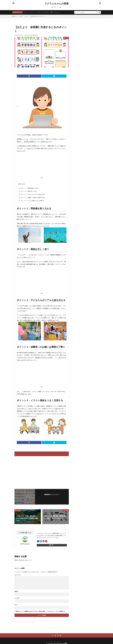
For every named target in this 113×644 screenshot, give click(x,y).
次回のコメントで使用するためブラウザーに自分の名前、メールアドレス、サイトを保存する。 (41, 612)
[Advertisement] (42, 165)
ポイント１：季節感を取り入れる (28, 188)
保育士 (52, 12)
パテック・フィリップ (29, 12)
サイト (16, 606)
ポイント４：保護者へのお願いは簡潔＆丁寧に (32, 197)
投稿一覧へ (51, 546)
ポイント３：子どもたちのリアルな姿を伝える (32, 194)
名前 (16, 592)
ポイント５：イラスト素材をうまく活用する (31, 201)
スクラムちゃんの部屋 (56, 4)
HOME (15, 16)
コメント (18, 576)
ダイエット (57, 12)
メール (17, 599)
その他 (20, 16)
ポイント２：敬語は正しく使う (28, 191)
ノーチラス (38, 12)
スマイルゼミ (46, 12)
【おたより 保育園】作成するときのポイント (35, 16)
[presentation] (24, 620)
